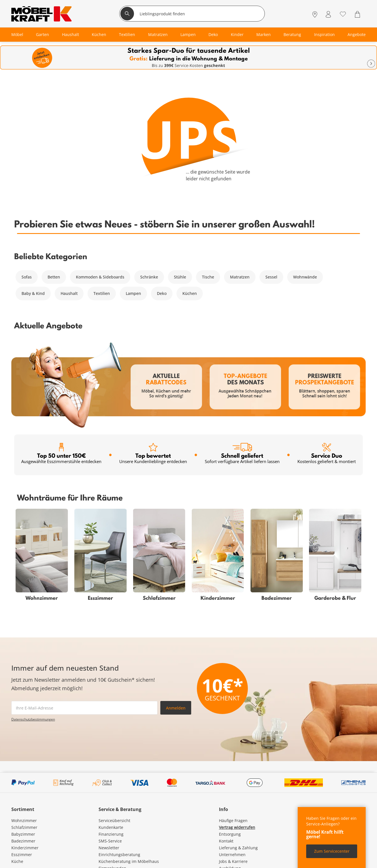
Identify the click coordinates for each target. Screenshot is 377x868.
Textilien (102, 293)
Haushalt (69, 293)
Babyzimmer (23, 834)
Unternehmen (232, 855)
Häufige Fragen (233, 821)
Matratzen (240, 277)
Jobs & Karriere (233, 861)
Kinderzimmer (25, 848)
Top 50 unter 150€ (61, 454)
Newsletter (109, 848)
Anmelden (176, 708)
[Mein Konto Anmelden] (328, 14)
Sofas (27, 277)
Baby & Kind (33, 293)
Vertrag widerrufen (237, 827)
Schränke (149, 277)
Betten (54, 277)
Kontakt (226, 841)
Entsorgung (230, 834)
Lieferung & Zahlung (238, 848)
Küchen (190, 293)
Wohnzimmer (24, 821)
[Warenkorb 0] (358, 14)
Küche (17, 861)
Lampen (133, 293)
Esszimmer (22, 855)
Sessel (271, 277)
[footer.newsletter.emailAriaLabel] (84, 708)
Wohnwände (305, 277)
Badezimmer (23, 841)
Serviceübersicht (114, 821)
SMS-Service (110, 841)
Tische (208, 277)
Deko (162, 293)
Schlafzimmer (24, 827)
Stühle (180, 277)
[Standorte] (315, 14)
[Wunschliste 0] (343, 14)
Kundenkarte (111, 827)
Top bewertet (153, 454)
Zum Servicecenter (332, 851)
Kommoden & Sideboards (100, 277)
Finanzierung (111, 834)
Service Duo (327, 454)
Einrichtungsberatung (119, 855)
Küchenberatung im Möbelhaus (129, 861)
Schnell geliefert (242, 454)
